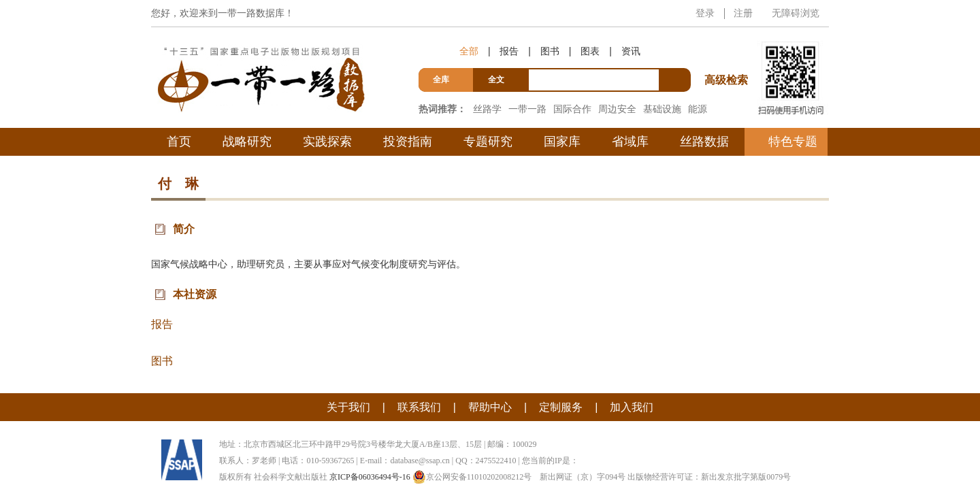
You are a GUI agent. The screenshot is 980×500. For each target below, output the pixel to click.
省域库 (630, 141)
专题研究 (488, 141)
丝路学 (487, 109)
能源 (698, 109)
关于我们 (348, 407)
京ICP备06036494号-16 (370, 477)
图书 (550, 51)
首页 (179, 141)
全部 (469, 51)
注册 (743, 13)
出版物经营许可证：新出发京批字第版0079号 (709, 477)
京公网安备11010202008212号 (472, 477)
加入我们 (632, 407)
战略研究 (247, 141)
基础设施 (662, 109)
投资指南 (408, 141)
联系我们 (419, 407)
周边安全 (617, 109)
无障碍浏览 (796, 13)
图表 (590, 51)
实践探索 (327, 141)
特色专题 (793, 141)
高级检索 (728, 55)
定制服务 (561, 407)
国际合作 (572, 109)
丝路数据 (704, 141)
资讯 (631, 51)
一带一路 (527, 109)
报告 (509, 51)
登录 (705, 13)
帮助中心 (490, 407)
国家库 (562, 141)
